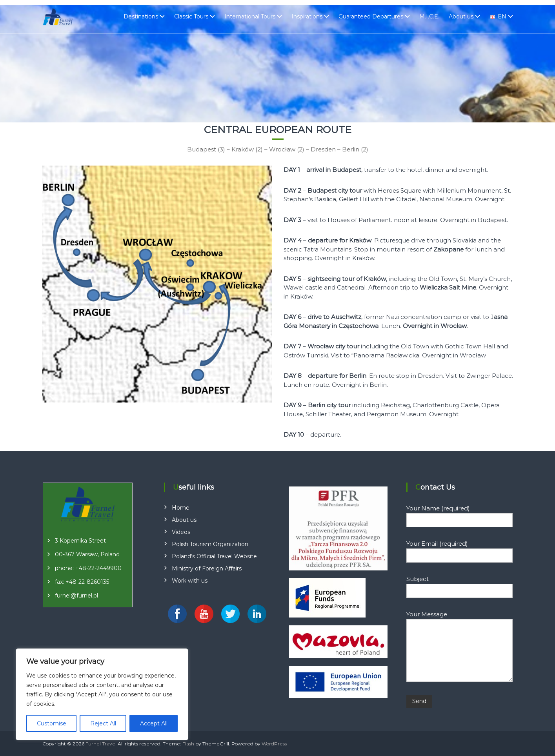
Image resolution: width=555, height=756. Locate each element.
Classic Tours (191, 16)
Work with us (190, 581)
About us (461, 16)
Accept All (154, 723)
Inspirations (307, 16)
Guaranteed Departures (371, 16)
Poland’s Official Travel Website (214, 556)
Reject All (103, 723)
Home (181, 508)
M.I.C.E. (429, 16)
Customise (52, 723)
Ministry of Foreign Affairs (207, 568)
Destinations (141, 16)
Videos (181, 532)
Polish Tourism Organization (210, 544)
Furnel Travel (101, 744)
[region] (102, 694)
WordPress (274, 744)
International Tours (250, 16)
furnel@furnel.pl (76, 596)
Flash (188, 744)
